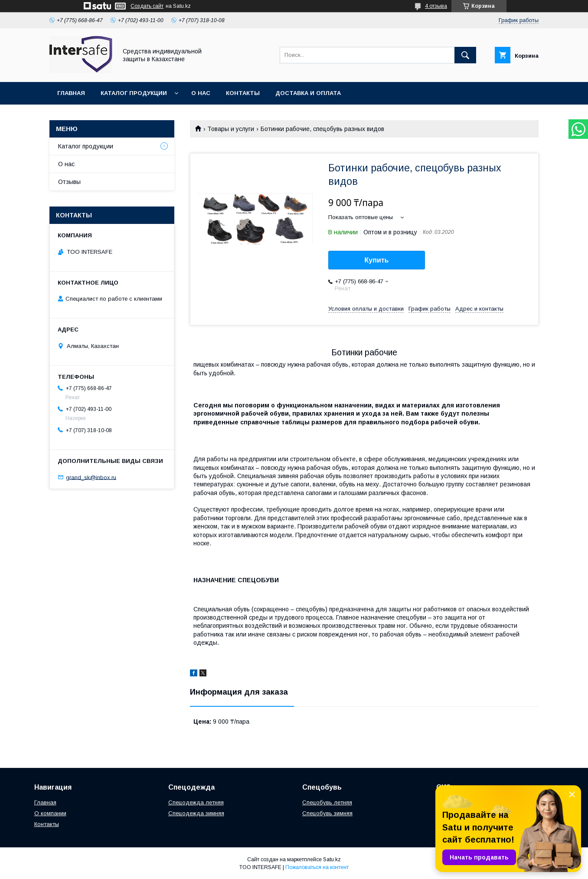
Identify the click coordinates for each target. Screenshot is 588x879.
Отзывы (69, 182)
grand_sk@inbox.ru (91, 477)
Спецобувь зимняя (327, 813)
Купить (377, 260)
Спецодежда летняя (196, 802)
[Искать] (465, 55)
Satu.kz (332, 859)
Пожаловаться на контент (317, 867)
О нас (201, 93)
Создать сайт (147, 6)
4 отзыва (436, 6)
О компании (50, 813)
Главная (71, 93)
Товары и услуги (231, 129)
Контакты (243, 93)
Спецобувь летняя (327, 802)
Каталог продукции (134, 93)
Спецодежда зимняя (196, 813)
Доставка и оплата (308, 93)
